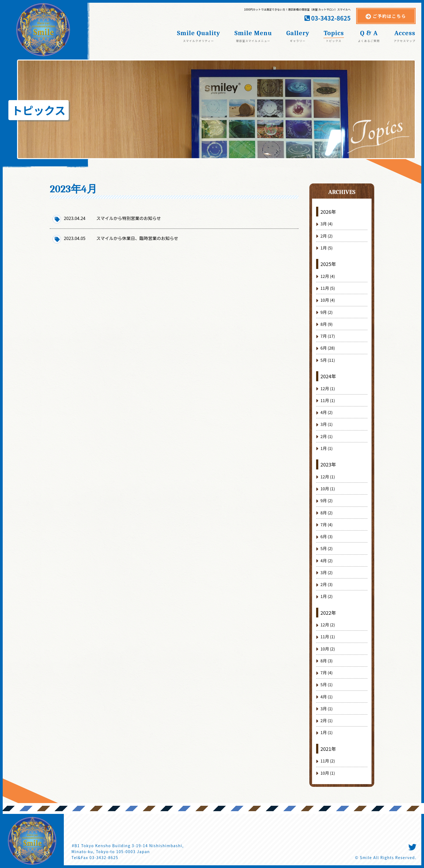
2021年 (328, 749)
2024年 (328, 376)
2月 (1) (327, 436)
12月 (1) (328, 388)
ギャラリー (298, 40)
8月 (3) (327, 661)
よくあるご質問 (369, 40)
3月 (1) (327, 424)
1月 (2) (327, 596)
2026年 (328, 212)
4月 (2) (327, 412)
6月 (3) (327, 536)
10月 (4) (328, 300)
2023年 (328, 464)
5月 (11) (328, 360)
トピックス (334, 40)
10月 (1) (328, 489)
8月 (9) (327, 324)
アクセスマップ (405, 40)
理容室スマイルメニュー (253, 40)
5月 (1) (327, 684)
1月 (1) (327, 448)
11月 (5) (328, 288)
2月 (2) (327, 236)
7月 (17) (328, 336)
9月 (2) (327, 312)
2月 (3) (327, 584)
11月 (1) (328, 400)
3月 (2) (327, 572)
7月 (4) (327, 525)
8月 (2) (327, 513)
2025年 (328, 264)
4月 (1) (327, 697)
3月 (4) (327, 224)
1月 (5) (327, 248)
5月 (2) (327, 548)
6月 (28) (328, 348)
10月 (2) (328, 649)
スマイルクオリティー (198, 40)
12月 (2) (328, 625)
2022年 (328, 613)
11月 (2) (328, 761)
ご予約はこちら (389, 16)
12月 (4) (328, 276)
